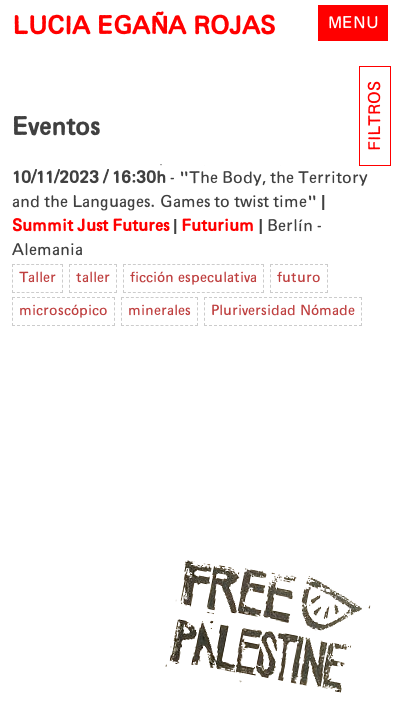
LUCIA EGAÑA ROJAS (143, 27)
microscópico (63, 311)
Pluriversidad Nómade (283, 311)
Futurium (217, 226)
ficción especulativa (193, 278)
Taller (37, 278)
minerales (159, 311)
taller (93, 278)
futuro (299, 278)
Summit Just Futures (90, 226)
